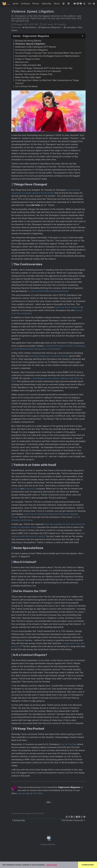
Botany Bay (18, 820)
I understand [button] (88, 865)
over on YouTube (69, 744)
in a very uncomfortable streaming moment (48, 291)
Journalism (71, 27)
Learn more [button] (51, 865)
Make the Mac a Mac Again (28, 77)
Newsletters (30, 27)
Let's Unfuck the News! (26, 86)
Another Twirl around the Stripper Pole (34, 74)
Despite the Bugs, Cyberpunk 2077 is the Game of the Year (44, 68)
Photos (36, 4)
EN (90, 4)
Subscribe (47, 4)
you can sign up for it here (30, 793)
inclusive (16, 489)
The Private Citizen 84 (73, 820)
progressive (30, 489)
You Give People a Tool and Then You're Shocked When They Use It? (48, 53)
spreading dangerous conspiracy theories (49, 356)
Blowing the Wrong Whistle (28, 41)
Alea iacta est (22, 62)
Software (26, 4)
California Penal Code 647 (68, 307)
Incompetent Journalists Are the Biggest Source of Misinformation (47, 56)
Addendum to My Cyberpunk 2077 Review (36, 47)
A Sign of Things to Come (27, 59)
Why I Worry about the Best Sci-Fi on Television (38, 71)
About (57, 4)
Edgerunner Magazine (51, 27)
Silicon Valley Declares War (28, 65)
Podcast (15, 4)
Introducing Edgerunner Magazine (31, 50)
